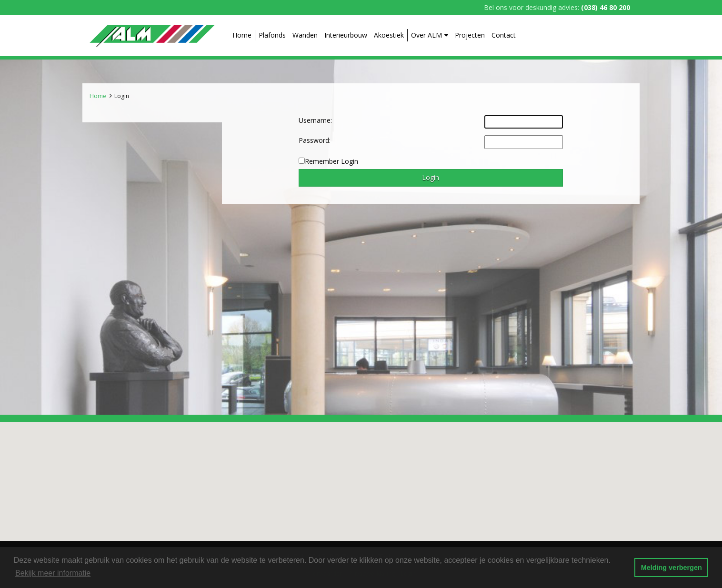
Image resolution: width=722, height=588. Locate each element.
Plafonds (272, 35)
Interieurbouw (346, 35)
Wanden (305, 35)
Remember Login (331, 161)
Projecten (470, 35)
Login (122, 96)
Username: (315, 120)
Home (242, 35)
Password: (315, 140)
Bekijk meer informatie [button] (53, 573)
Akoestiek (389, 35)
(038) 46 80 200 (606, 7)
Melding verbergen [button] (672, 568)
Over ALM (430, 35)
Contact (504, 35)
